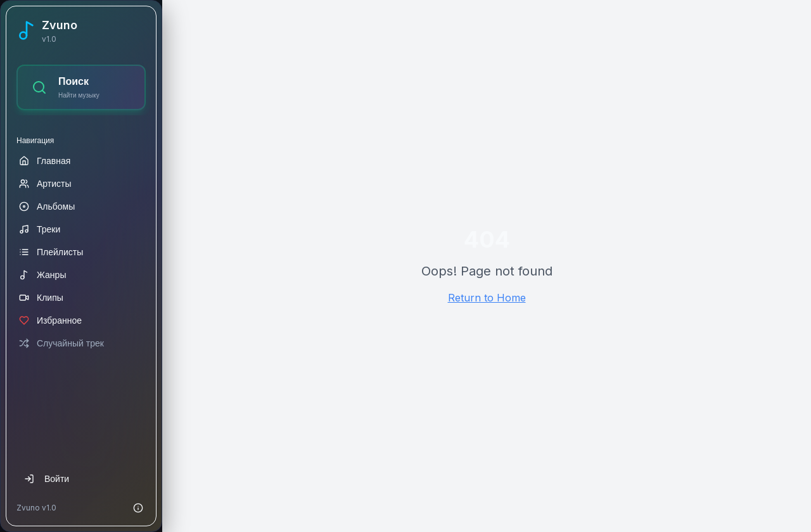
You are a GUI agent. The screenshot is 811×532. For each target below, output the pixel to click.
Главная (45, 161)
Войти (47, 478)
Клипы (41, 297)
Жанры (42, 275)
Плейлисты (51, 252)
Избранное (50, 320)
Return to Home (487, 298)
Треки (40, 229)
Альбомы (47, 206)
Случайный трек (61, 343)
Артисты (45, 183)
